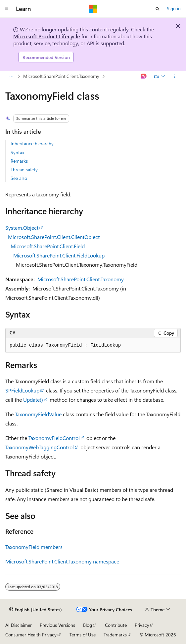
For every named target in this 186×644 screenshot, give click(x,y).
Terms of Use (83, 635)
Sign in (174, 8)
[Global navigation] (7, 9)
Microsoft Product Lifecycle (47, 36)
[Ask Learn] (144, 77)
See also (19, 178)
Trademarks (115, 635)
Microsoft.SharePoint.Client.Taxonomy (61, 76)
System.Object (22, 228)
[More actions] (175, 77)
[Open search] (158, 9)
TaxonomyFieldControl (54, 438)
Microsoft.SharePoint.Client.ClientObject (54, 237)
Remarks (19, 161)
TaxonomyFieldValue (38, 414)
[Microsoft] (93, 9)
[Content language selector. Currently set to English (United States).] (36, 610)
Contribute (116, 625)
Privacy (142, 625)
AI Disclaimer (19, 625)
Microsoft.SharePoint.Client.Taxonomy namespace (62, 561)
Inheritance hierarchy (32, 143)
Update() (33, 400)
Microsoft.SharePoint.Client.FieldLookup (59, 255)
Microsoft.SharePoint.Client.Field (48, 246)
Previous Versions (57, 625)
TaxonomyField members (34, 547)
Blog (88, 625)
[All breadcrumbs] (11, 77)
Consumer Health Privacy (31, 635)
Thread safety (24, 169)
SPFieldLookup (22, 390)
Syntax (17, 152)
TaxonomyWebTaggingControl (40, 447)
